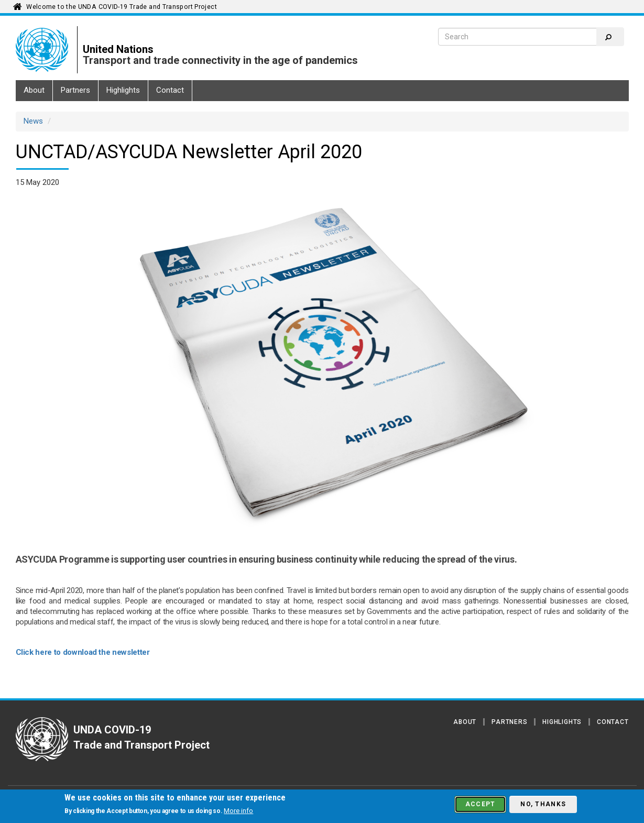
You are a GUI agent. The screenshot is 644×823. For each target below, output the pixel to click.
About (34, 90)
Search (608, 37)
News (33, 121)
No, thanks (543, 804)
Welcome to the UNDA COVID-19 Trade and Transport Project (122, 7)
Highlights (123, 90)
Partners (75, 90)
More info (238, 811)
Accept (481, 804)
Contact (170, 90)
